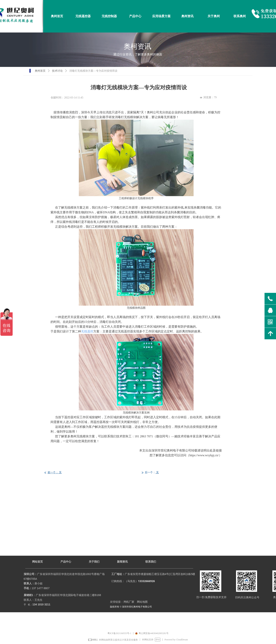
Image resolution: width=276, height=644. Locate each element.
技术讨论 (57, 71)
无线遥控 (87, 331)
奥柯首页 (40, 71)
